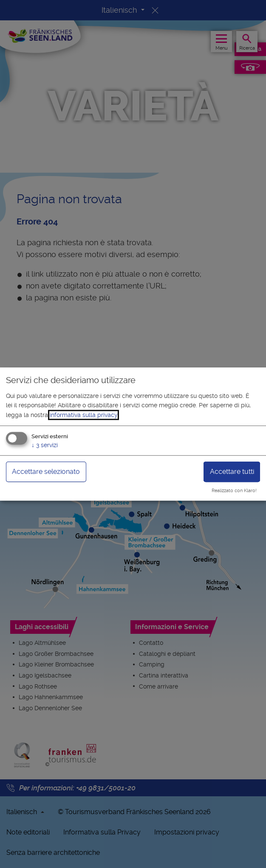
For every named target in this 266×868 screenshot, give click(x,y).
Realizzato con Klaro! (234, 491)
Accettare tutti (232, 472)
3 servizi (45, 445)
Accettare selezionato (46, 472)
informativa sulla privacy (83, 415)
